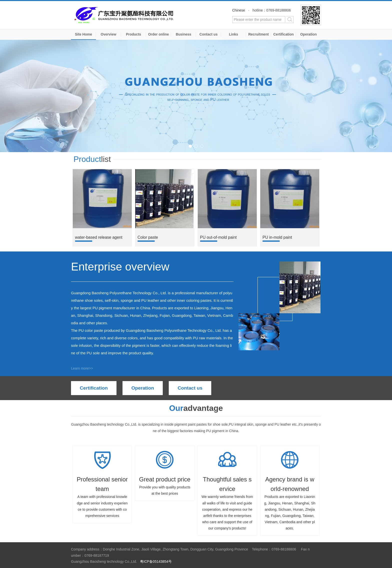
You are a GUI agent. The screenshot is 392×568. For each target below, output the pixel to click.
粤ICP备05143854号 (156, 561)
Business (183, 34)
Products (134, 34)
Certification (283, 34)
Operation (308, 34)
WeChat (311, 15)
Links (234, 34)
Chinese (239, 10)
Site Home (83, 34)
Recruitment (258, 34)
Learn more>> (82, 368)
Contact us (208, 34)
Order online (158, 34)
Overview (108, 34)
